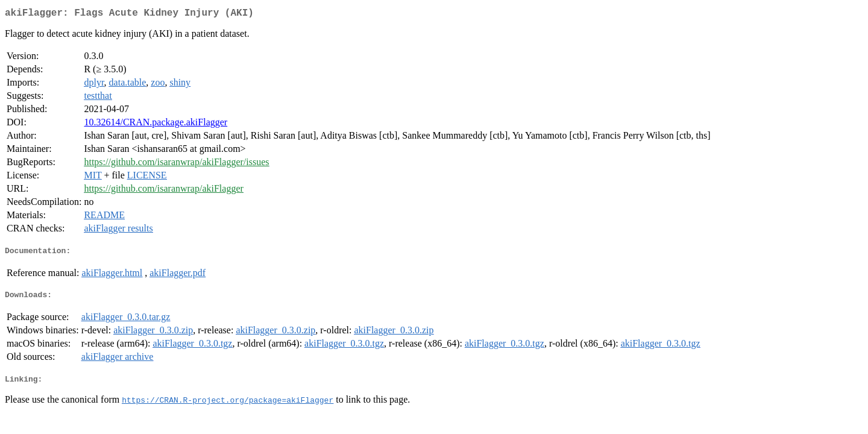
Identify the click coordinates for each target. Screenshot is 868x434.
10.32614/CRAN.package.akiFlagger (156, 124)
